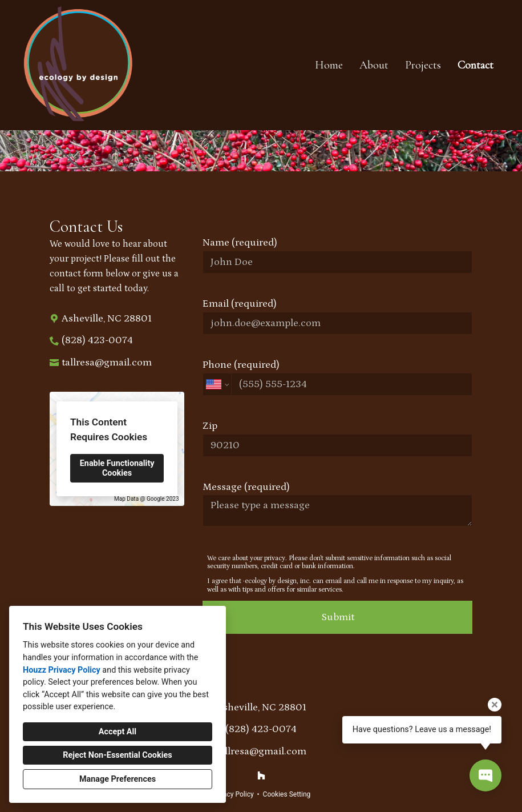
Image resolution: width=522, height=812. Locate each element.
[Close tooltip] (495, 705)
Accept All (118, 732)
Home (329, 65)
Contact (476, 65)
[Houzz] (261, 775)
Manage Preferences (118, 779)
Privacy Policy (233, 794)
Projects (423, 65)
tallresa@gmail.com (107, 363)
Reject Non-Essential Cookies (117, 755)
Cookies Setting (287, 794)
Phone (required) (337, 377)
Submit (338, 617)
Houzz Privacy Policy (62, 670)
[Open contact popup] (485, 775)
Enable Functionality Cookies (117, 468)
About (374, 65)
